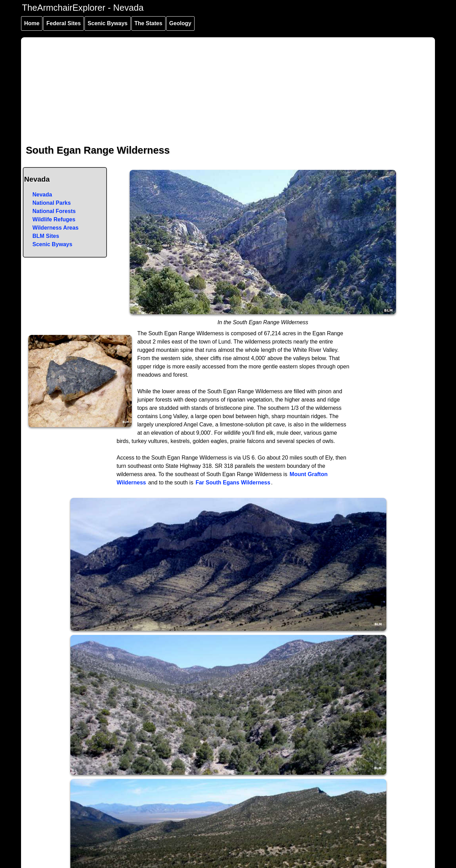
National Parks (52, 203)
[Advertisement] (228, 86)
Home (32, 23)
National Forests (54, 211)
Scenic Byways (108, 23)
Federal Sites (63, 23)
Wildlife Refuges (54, 219)
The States (148, 23)
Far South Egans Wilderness (233, 483)
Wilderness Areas (56, 228)
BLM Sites (46, 236)
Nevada (42, 195)
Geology (180, 23)
